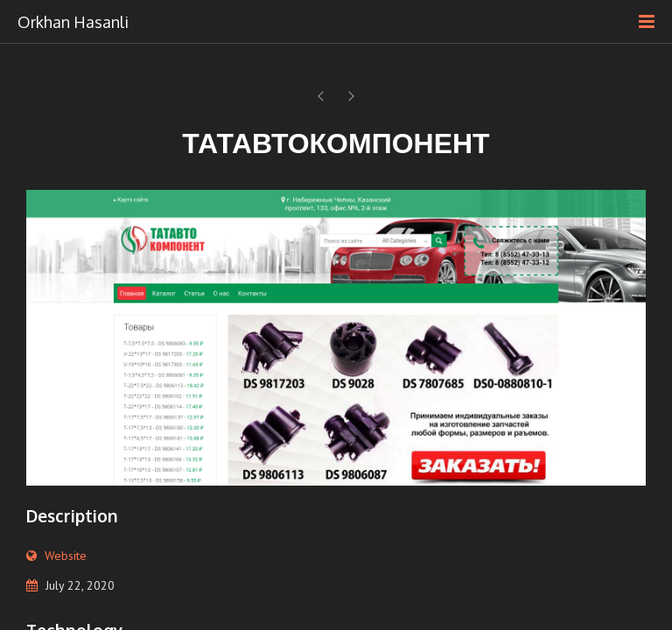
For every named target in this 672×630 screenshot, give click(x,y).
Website (66, 556)
